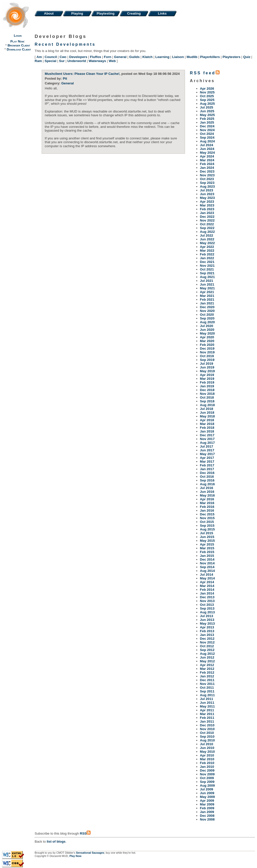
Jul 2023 (207, 190)
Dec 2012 (207, 639)
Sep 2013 (207, 608)
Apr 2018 (207, 420)
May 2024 (207, 153)
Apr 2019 (207, 375)
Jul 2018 (207, 409)
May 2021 (207, 288)
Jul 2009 (207, 789)
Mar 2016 (207, 503)
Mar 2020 (207, 341)
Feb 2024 (207, 164)
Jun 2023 (207, 194)
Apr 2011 (207, 710)
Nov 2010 (207, 729)
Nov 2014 (207, 563)
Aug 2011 (207, 695)
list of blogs (56, 842)
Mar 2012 (207, 669)
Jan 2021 (207, 303)
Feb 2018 (207, 428)
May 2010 (207, 752)
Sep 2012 (207, 650)
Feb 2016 (207, 507)
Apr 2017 (207, 458)
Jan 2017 (207, 469)
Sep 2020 (207, 318)
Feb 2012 (207, 672)
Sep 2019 (207, 360)
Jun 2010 (207, 748)
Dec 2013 (207, 597)
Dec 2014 (207, 559)
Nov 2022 (207, 220)
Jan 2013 (207, 635)
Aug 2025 (207, 104)
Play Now (17, 41)
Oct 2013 (207, 605)
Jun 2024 (207, 149)
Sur (62, 61)
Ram (38, 61)
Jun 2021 (207, 284)
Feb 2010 (207, 763)
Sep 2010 (207, 737)
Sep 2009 (207, 782)
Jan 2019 (207, 386)
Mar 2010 (207, 759)
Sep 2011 (207, 691)
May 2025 (207, 115)
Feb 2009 (207, 808)
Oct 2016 (207, 477)
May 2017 (207, 454)
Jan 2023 (207, 213)
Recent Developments (65, 44)
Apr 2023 (207, 202)
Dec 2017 (207, 435)
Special (51, 61)
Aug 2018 (207, 405)
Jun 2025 (207, 111)
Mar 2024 (207, 160)
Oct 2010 (207, 733)
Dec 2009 (207, 770)
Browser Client (19, 45)
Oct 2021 (207, 269)
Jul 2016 (207, 488)
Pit (65, 78)
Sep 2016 (207, 480)
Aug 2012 (207, 654)
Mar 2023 (207, 205)
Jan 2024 (207, 168)
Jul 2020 (207, 326)
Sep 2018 (207, 401)
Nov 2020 (207, 311)
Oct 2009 (207, 778)
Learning (162, 57)
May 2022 (207, 243)
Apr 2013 (207, 627)
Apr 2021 (207, 292)
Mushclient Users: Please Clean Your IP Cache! (82, 74)
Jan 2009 (207, 812)
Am (39, 57)
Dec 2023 (207, 171)
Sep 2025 (207, 100)
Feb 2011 (207, 718)
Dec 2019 (207, 348)
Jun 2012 (207, 657)
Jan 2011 (207, 721)
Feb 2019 (207, 382)
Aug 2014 (207, 571)
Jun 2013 (207, 620)
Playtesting (106, 13)
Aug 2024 (207, 141)
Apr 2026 (207, 89)
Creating (134, 13)
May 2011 (207, 706)
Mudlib (192, 57)
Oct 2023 (207, 179)
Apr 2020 (207, 337)
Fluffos (96, 57)
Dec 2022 (207, 217)
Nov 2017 (207, 439)
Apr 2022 (207, 247)
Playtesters (232, 57)
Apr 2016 (207, 499)
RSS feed (205, 73)
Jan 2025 (207, 122)
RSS (85, 833)
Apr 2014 (207, 582)
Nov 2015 (207, 518)
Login (18, 36)
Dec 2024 (207, 126)
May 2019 (207, 371)
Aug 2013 (207, 612)
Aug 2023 (207, 186)
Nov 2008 (207, 819)
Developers (78, 57)
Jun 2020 (207, 330)
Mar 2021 (207, 296)
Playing (77, 13)
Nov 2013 (207, 601)
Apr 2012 (207, 665)
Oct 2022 (207, 224)
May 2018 (207, 416)
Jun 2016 (207, 492)
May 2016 (207, 495)
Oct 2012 (207, 646)
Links (162, 13)
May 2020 (207, 333)
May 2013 (207, 623)
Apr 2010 (207, 755)
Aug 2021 (207, 277)
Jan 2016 (207, 510)
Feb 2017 (207, 465)
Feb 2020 (207, 345)
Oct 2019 (207, 356)
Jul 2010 (207, 744)
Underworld (77, 61)
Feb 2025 (207, 119)
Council (51, 57)
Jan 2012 (207, 676)
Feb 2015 (207, 552)
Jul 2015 (207, 533)
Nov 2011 (207, 684)
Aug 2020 (207, 322)
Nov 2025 (207, 92)
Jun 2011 (207, 703)
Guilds (134, 57)
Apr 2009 (207, 801)
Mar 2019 (207, 379)
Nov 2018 (207, 394)
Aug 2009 (207, 785)
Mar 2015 (207, 548)
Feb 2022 (207, 254)
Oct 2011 (207, 688)
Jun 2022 (207, 239)
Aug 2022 (207, 232)
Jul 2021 (207, 281)
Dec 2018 (207, 390)
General (120, 57)
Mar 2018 (207, 424)
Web (112, 61)
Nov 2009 (207, 774)
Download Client (19, 49)
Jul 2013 (207, 616)
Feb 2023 (207, 209)
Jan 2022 (207, 258)
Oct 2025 (207, 96)
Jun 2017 (207, 450)
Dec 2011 (207, 680)
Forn (108, 57)
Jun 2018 (207, 413)
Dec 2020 (207, 307)
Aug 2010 (207, 740)
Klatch (147, 57)
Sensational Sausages (90, 853)
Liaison (178, 57)
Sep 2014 (207, 567)
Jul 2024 (207, 145)
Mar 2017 (207, 462)
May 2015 (207, 541)
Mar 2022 (207, 251)
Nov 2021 (207, 266)
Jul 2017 (207, 446)
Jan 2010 (207, 767)
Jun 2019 (207, 367)
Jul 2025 (207, 107)
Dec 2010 (207, 725)
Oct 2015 (207, 522)
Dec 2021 (207, 262)
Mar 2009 (207, 804)
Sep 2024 (207, 138)
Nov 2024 (207, 130)
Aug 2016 (207, 484)
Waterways (97, 61)
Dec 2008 (207, 816)
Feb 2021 (207, 300)
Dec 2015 (207, 514)
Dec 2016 (207, 473)
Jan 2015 (207, 556)
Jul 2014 (207, 575)
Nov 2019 (207, 352)
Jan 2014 (207, 593)
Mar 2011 (207, 714)
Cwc (63, 57)
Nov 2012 (207, 642)
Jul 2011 (207, 699)
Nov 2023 (207, 175)
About (49, 13)
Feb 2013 (207, 631)
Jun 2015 (207, 537)
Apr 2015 (207, 544)
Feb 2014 (207, 590)
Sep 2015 (207, 526)
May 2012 (207, 661)
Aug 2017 (207, 443)
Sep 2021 (207, 273)
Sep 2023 (207, 183)
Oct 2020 (207, 315)
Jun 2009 (207, 793)
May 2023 (207, 198)
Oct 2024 (207, 134)
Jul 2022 (207, 235)
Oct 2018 (207, 397)
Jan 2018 (207, 431)
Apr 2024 (207, 156)
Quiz (247, 57)
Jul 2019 (207, 364)
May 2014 (207, 578)
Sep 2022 (207, 228)
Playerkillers (210, 57)
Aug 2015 (207, 529)
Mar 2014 (207, 586)
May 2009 (207, 797)
